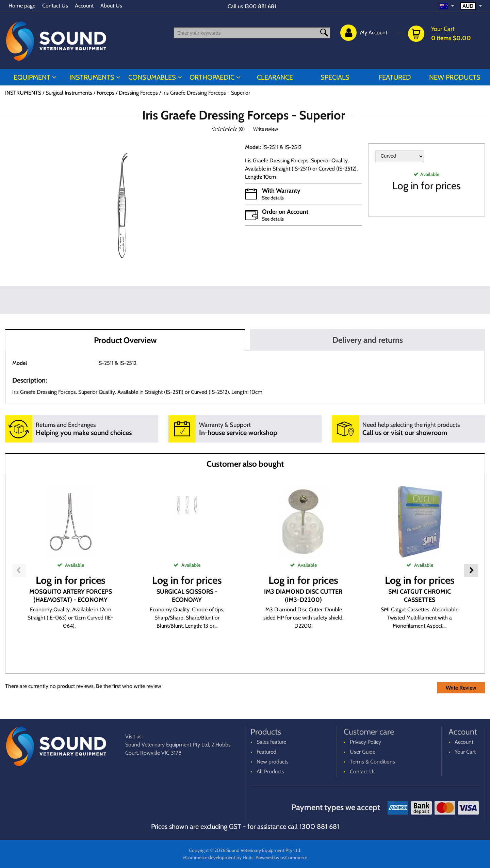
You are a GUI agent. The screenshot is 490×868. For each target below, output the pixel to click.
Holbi (248, 857)
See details (273, 198)
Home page (22, 6)
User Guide (363, 752)
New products (455, 77)
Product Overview (125, 340)
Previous (19, 570)
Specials (335, 77)
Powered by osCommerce (281, 857)
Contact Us (55, 6)
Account (84, 6)
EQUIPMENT (32, 77)
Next (471, 570)
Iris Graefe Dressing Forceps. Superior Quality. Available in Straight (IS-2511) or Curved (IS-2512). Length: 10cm (301, 169)
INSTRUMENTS (92, 77)
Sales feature (271, 742)
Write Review (461, 688)
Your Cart (465, 752)
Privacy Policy (365, 742)
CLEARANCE (275, 77)
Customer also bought (245, 464)
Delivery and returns (368, 340)
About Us (111, 6)
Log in (405, 186)
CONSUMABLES (152, 77)
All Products (270, 771)
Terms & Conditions (372, 762)
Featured (395, 77)
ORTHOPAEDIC (212, 77)
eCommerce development (209, 857)
